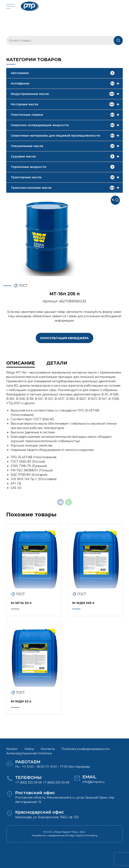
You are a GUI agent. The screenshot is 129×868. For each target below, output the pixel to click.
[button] (115, 200)
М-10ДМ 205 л (83, 603)
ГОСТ (23, 286)
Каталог (12, 749)
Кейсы (29, 749)
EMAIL (89, 777)
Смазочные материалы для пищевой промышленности (67, 136)
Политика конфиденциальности (85, 749)
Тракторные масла (67, 177)
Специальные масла (67, 146)
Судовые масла (67, 156)
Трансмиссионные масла (67, 188)
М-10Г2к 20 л (21, 603)
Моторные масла (67, 104)
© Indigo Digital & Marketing (81, 835)
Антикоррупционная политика (29, 753)
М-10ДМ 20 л (21, 701)
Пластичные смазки (67, 115)
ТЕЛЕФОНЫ (28, 777)
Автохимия (63, 73)
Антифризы (67, 83)
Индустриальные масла (67, 94)
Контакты (48, 749)
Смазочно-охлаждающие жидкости (67, 125)
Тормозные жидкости (63, 167)
